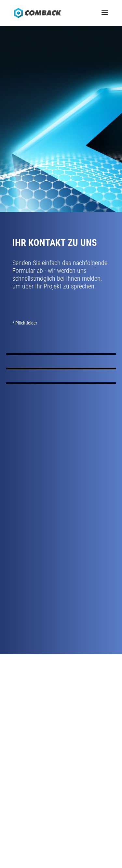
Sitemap (88, 838)
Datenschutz (63, 838)
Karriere (61, 724)
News (61, 732)
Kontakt (61, 716)
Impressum (36, 838)
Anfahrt (61, 708)
